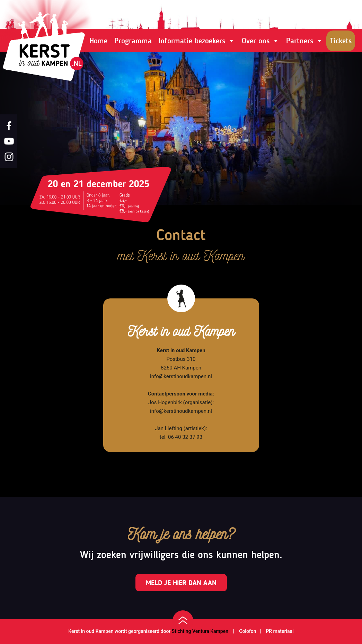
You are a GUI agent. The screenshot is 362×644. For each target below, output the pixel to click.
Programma (133, 41)
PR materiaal (280, 631)
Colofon (247, 631)
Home (98, 41)
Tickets (341, 41)
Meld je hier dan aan (181, 583)
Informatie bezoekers (197, 41)
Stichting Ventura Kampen (200, 631)
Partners (304, 41)
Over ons (261, 41)
